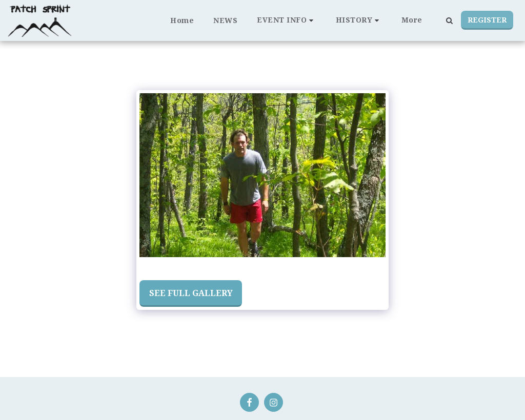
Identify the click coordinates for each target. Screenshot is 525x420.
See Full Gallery (191, 293)
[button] (287, 20)
